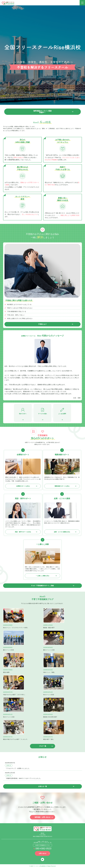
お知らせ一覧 (43, 786)
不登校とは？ (43, 324)
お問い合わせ (43, 853)
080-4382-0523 (43, 848)
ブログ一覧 (43, 746)
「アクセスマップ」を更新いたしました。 (18, 768)
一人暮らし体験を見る (43, 576)
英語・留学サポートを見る (23, 532)
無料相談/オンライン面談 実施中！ (42, 112)
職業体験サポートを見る (62, 486)
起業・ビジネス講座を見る (62, 532)
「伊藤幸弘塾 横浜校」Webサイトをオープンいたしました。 (23, 778)
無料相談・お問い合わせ (43, 817)
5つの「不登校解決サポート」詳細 (42, 586)
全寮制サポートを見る (23, 486)
